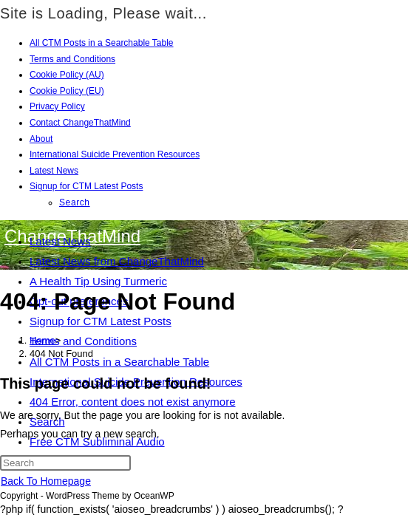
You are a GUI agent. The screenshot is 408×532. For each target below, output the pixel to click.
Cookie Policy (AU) (67, 75)
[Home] (42, 340)
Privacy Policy (57, 106)
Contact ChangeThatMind (80, 123)
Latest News (54, 171)
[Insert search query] (65, 463)
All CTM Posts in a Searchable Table (102, 43)
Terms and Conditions (72, 59)
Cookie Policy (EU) (67, 91)
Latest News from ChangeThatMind (117, 261)
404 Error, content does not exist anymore (133, 402)
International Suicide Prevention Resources (115, 154)
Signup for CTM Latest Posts (86, 186)
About (41, 139)
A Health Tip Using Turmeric (98, 281)
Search (75, 202)
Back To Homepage (46, 481)
